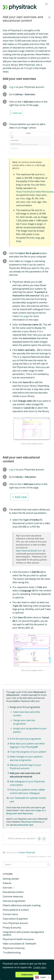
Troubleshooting (12, 953)
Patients (7, 883)
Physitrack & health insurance (18, 939)
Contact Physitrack (27, 852)
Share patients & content (16, 910)
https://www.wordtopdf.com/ (29, 551)
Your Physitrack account (15, 923)
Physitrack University (14, 948)
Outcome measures (13, 896)
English (40, 977)
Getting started (11, 879)
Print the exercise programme (25, 739)
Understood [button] (27, 975)
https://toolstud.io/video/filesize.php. (35, 192)
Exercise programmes (14, 901)
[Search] (27, 865)
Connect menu (10, 914)
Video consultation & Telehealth (19, 944)
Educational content (13, 892)
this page (24, 316)
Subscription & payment (15, 919)
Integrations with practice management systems (23, 933)
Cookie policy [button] (40, 967)
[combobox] (42, 977)
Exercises (9, 888)
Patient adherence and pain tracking (22, 905)
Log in (12, 87)
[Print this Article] (49, 18)
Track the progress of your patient (28, 752)
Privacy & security (12, 928)
